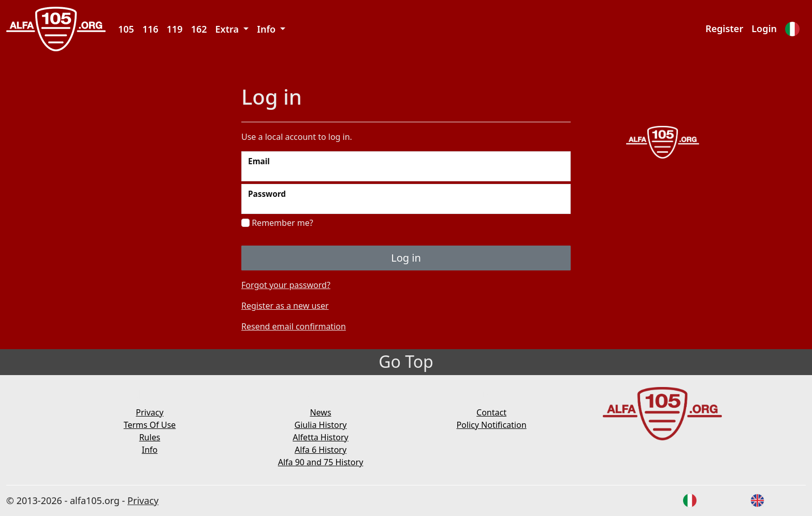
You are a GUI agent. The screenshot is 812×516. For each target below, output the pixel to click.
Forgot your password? (286, 285)
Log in (406, 258)
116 (150, 29)
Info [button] (267, 29)
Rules (150, 437)
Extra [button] (228, 29)
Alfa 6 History (321, 450)
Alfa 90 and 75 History (321, 462)
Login (764, 28)
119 (175, 29)
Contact (491, 412)
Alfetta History (320, 437)
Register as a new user (285, 306)
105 (126, 29)
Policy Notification (491, 425)
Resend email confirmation (294, 326)
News (320, 412)
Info (150, 450)
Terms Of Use (150, 425)
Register (724, 28)
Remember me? (277, 223)
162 (199, 29)
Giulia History (321, 425)
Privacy (149, 412)
